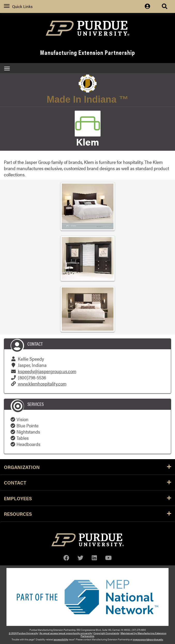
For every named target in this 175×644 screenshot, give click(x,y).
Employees (87, 498)
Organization (87, 467)
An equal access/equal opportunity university (66, 633)
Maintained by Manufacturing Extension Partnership (124, 635)
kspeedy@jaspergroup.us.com (47, 371)
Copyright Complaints (106, 633)
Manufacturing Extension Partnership (87, 52)
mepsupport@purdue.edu (148, 639)
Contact (87, 482)
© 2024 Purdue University (23, 633)
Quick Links (18, 6)
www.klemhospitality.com (42, 384)
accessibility (61, 639)
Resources (87, 514)
